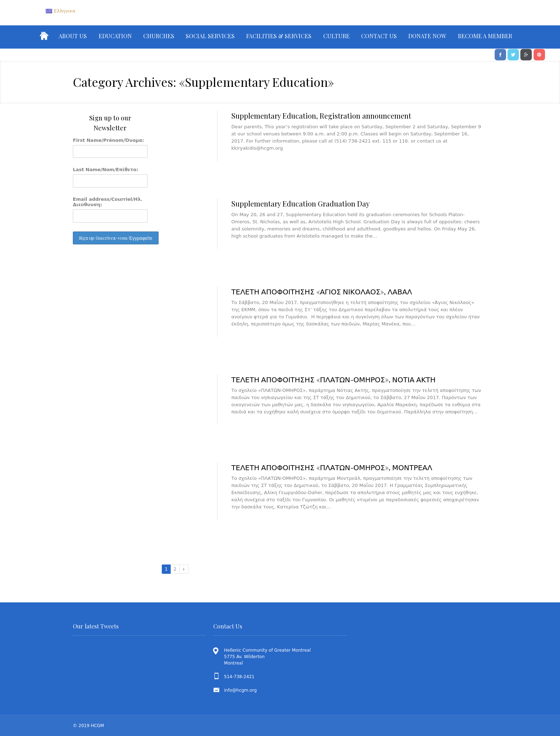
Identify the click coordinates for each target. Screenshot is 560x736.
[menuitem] (61, 11)
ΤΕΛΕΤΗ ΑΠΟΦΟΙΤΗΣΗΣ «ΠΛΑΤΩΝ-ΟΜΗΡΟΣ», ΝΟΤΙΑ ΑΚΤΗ (334, 379)
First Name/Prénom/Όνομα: (108, 140)
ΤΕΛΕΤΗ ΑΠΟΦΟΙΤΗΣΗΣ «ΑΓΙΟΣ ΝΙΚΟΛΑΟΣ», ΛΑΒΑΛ (322, 291)
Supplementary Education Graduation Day (301, 203)
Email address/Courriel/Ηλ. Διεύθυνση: (108, 202)
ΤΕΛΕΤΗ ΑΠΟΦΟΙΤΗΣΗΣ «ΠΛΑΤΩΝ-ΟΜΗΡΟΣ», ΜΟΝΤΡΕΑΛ (332, 467)
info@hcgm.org (240, 690)
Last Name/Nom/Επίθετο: (106, 170)
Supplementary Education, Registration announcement (321, 116)
